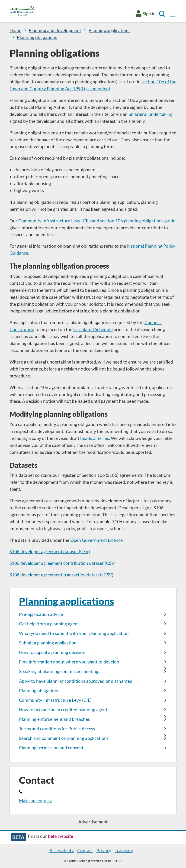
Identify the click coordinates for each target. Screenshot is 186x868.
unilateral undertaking (151, 114)
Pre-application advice (41, 614)
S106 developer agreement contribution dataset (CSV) (63, 563)
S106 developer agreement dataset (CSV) (50, 552)
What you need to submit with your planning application (74, 633)
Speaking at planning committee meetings (60, 671)
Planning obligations (39, 691)
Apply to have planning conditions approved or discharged (76, 681)
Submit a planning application (48, 643)
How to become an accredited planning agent (63, 710)
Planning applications (66, 601)
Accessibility (62, 851)
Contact (85, 851)
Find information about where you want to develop (69, 662)
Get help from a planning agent (49, 624)
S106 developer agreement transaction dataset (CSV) (61, 575)
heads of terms (95, 438)
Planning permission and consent (51, 748)
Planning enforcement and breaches (54, 719)
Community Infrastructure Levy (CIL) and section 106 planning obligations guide (97, 221)
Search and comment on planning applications (64, 738)
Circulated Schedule (93, 329)
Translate (124, 851)
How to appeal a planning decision (52, 652)
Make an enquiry (35, 801)
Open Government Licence (96, 540)
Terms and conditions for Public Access (57, 729)
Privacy (104, 851)
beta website (61, 836)
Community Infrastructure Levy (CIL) (55, 700)
